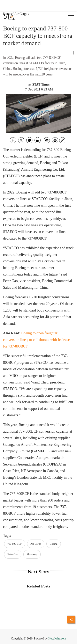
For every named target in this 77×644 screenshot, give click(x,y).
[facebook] (13, 140)
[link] (62, 140)
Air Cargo (21, 14)
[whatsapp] (29, 140)
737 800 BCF (15, 544)
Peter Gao (13, 554)
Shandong (32, 554)
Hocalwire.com (57, 639)
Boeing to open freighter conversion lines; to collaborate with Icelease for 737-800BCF (36, 340)
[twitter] (21, 140)
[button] (38, 52)
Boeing (54, 544)
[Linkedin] (38, 140)
